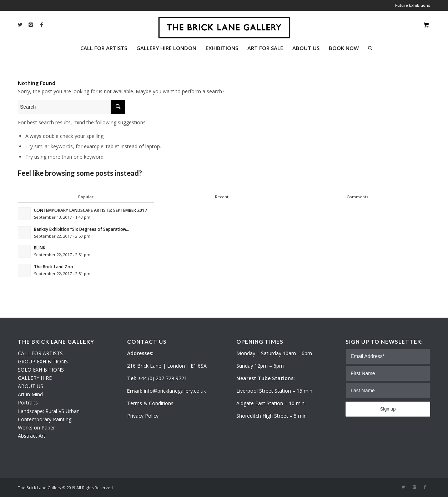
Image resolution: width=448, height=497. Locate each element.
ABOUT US (31, 386)
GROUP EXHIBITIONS (43, 361)
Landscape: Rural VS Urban (49, 411)
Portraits (28, 402)
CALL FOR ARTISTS (40, 353)
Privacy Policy (143, 416)
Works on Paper (36, 428)
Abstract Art (32, 436)
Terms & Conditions (150, 403)
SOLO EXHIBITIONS (41, 370)
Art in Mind (30, 394)
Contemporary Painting (45, 419)
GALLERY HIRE (35, 378)
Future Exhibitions (413, 5)
